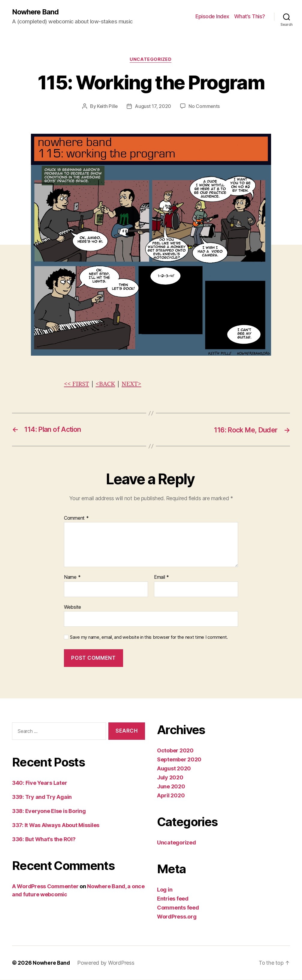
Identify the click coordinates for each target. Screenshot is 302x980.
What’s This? (250, 17)
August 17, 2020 (153, 107)
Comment (76, 518)
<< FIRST (77, 385)
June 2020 (171, 787)
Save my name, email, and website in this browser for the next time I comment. (149, 638)
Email (162, 578)
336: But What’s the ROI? (44, 840)
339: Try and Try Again (42, 798)
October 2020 (175, 751)
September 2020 (179, 760)
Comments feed (178, 908)
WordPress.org (177, 917)
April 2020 (171, 796)
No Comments (205, 107)
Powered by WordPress (107, 963)
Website (72, 607)
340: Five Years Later (39, 783)
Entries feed (173, 899)
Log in (165, 890)
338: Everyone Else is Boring (49, 812)
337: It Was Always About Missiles (56, 826)
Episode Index (212, 17)
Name (72, 578)
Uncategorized (151, 60)
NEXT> (133, 385)
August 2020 (174, 769)
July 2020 (170, 778)
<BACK (106, 385)
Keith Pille (107, 107)
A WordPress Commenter (45, 887)
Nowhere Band (36, 12)
